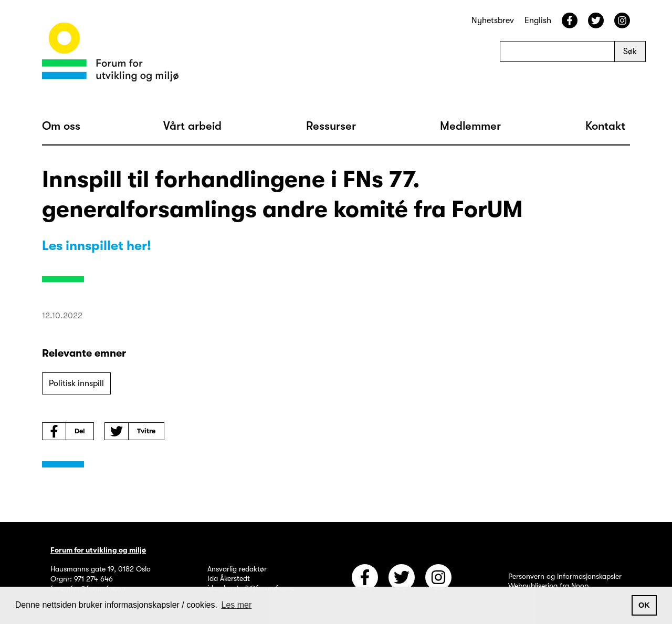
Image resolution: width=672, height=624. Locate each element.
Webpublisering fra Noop (548, 586)
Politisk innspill (76, 383)
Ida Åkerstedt (229, 578)
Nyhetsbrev (493, 20)
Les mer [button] (237, 605)
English (538, 20)
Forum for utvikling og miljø (98, 550)
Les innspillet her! (97, 246)
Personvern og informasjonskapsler (565, 576)
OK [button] (644, 605)
